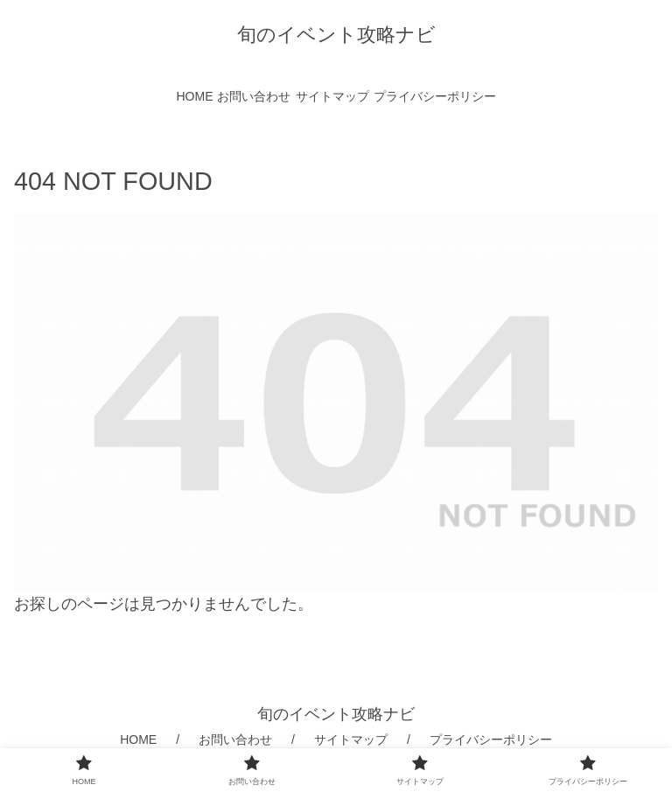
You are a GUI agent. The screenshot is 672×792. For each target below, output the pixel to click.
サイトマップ (351, 739)
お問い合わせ (235, 739)
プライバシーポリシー (491, 739)
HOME (138, 739)
